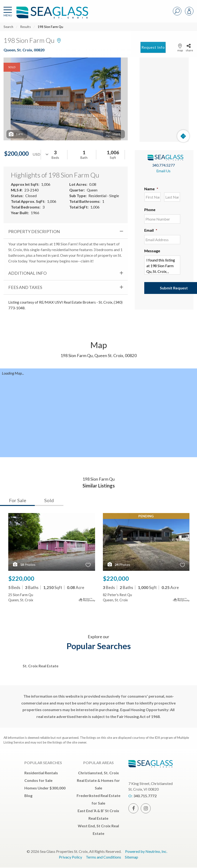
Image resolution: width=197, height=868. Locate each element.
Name (151, 189)
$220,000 (21, 578)
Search (8, 27)
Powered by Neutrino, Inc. (146, 851)
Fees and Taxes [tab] (25, 287)
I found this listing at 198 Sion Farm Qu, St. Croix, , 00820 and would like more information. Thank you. (162, 265)
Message (152, 251)
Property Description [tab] (34, 231)
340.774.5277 (163, 165)
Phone (150, 210)
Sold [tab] (49, 500)
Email (151, 230)
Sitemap (131, 857)
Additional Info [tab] (27, 273)
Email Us (163, 171)
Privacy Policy (70, 857)
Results (25, 27)
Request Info (153, 47)
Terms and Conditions (103, 857)
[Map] (164, 100)
